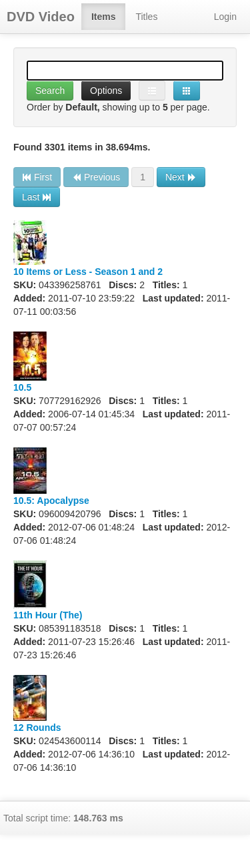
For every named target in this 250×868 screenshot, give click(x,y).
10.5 (22, 387)
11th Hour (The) (48, 615)
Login (225, 17)
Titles (146, 17)
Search (50, 91)
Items (104, 17)
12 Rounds (37, 728)
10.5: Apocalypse (51, 501)
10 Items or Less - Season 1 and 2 (88, 272)
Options (106, 91)
